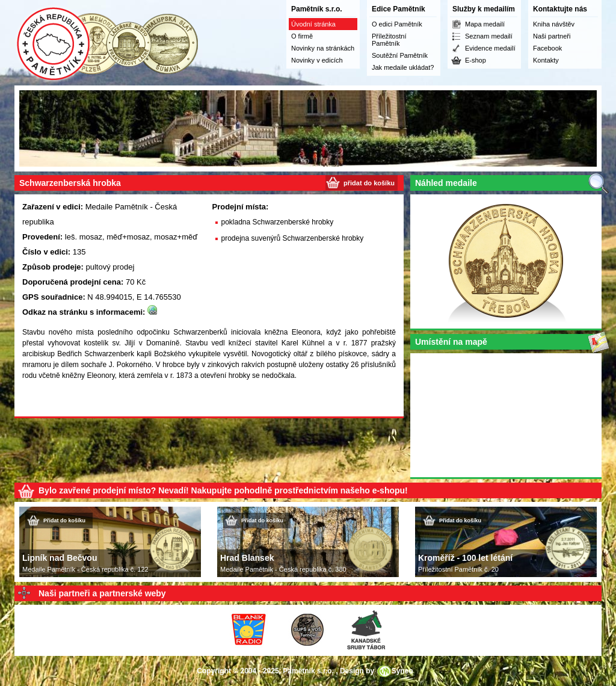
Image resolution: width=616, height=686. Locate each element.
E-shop (476, 60)
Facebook (547, 48)
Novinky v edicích (317, 60)
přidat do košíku (369, 183)
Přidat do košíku (64, 521)
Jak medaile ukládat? (403, 67)
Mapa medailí (485, 24)
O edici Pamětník (397, 24)
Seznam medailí (489, 36)
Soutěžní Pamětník (400, 55)
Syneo (402, 671)
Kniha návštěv (554, 24)
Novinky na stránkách (323, 48)
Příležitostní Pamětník (389, 40)
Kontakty (546, 60)
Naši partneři (552, 36)
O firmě (302, 36)
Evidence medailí (490, 48)
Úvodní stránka (313, 24)
